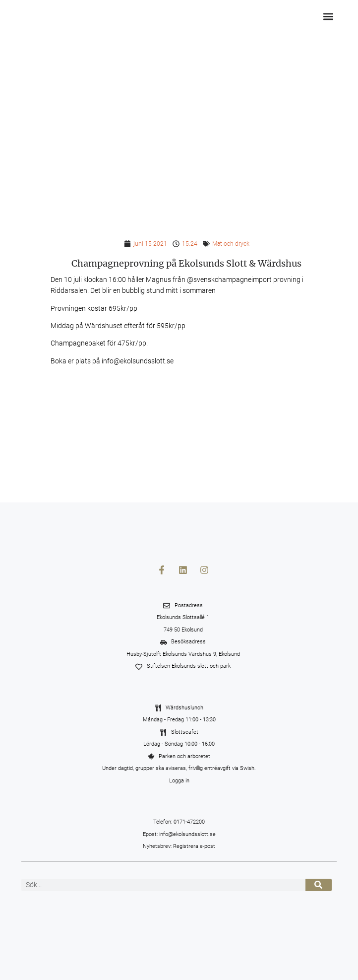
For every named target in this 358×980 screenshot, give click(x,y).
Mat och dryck (231, 244)
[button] (328, 16)
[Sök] (319, 885)
